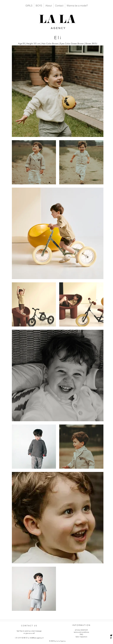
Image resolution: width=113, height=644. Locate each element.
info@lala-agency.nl (37, 638)
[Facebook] (111, 638)
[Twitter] (111, 635)
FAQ (81, 634)
